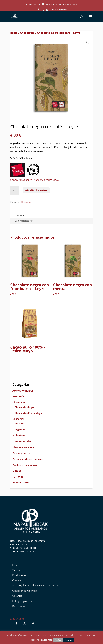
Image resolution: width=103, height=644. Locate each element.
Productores (19, 575)
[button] (88, 42)
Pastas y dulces (21, 453)
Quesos (17, 471)
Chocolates (27, 33)
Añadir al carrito (36, 190)
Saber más (47, 640)
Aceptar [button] (69, 640)
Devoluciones (20, 606)
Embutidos (19, 435)
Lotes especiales (22, 441)
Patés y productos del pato (28, 459)
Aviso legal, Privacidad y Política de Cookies (36, 585)
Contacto (17, 580)
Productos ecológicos (25, 465)
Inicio (14, 33)
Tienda (16, 570)
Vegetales (20, 429)
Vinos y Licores (21, 483)
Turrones (18, 477)
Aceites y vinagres (23, 391)
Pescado (19, 424)
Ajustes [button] (58, 640)
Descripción (21, 215)
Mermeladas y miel (24, 447)
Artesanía (18, 396)
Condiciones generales (25, 591)
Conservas (18, 419)
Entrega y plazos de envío (26, 601)
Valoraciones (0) (24, 221)
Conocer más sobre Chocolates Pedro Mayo (35, 180)
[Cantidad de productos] (15, 190)
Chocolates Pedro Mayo (28, 413)
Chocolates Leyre (25, 407)
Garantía (17, 596)
